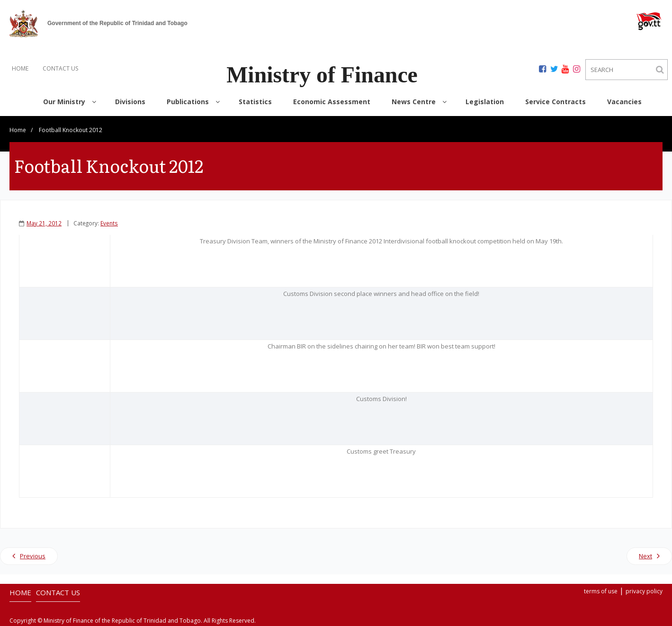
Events (109, 223)
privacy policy (644, 591)
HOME (20, 68)
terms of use (601, 591)
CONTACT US (60, 68)
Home (18, 130)
